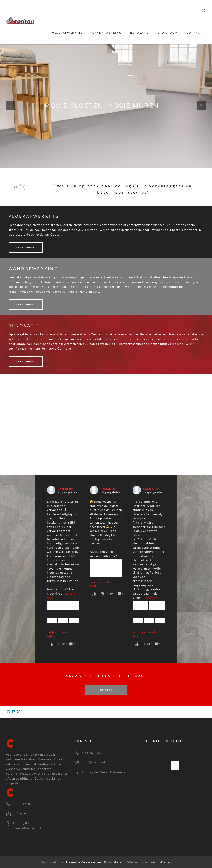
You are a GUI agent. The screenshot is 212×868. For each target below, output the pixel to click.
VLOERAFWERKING (34, 216)
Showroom (168, 33)
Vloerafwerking (68, 33)
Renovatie (140, 33)
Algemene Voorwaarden (84, 862)
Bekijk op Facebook (59, 632)
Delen (50, 636)
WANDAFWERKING (33, 269)
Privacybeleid (115, 862)
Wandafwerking (107, 33)
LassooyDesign (160, 862)
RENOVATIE (24, 325)
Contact (194, 33)
